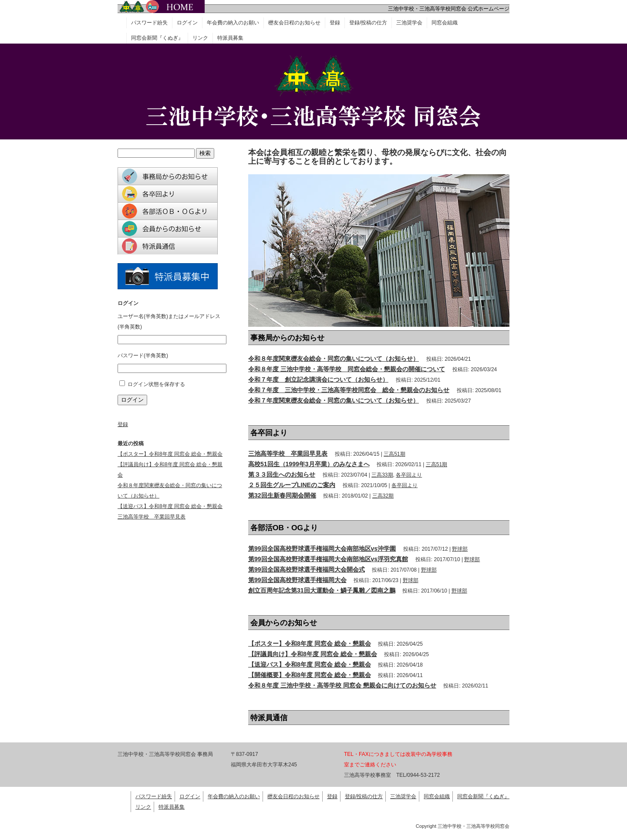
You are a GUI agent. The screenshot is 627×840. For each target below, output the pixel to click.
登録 (335, 23)
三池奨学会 (409, 23)
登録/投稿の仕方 (368, 23)
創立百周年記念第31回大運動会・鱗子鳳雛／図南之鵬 (322, 590)
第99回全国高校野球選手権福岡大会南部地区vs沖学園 (322, 549)
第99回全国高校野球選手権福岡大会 (297, 580)
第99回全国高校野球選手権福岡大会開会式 (307, 569)
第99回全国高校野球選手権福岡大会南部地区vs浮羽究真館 (328, 559)
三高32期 (383, 496)
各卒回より (409, 475)
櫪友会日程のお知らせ (294, 23)
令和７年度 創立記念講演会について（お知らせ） (318, 379)
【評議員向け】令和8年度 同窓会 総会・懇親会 (313, 654)
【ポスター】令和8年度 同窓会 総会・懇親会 (310, 644)
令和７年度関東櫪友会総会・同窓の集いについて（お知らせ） (334, 400)
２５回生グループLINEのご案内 (292, 485)
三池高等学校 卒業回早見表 (288, 454)
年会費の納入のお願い (233, 23)
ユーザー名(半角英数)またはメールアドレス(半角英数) (169, 322)
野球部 (460, 549)
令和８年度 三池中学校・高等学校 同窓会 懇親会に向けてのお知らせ (342, 685)
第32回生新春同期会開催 (282, 495)
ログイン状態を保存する (156, 384)
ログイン (187, 23)
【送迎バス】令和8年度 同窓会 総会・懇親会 (310, 664)
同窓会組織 (445, 23)
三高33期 (382, 475)
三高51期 (394, 454)
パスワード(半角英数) (143, 356)
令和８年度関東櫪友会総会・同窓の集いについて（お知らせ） (334, 359)
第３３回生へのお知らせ (282, 474)
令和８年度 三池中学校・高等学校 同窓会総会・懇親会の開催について (347, 369)
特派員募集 (230, 38)
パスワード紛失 (149, 23)
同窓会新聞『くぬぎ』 (157, 38)
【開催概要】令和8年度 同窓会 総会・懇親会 (310, 675)
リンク (200, 38)
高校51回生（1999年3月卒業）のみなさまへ (309, 464)
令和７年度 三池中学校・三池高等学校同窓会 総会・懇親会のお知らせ (349, 390)
